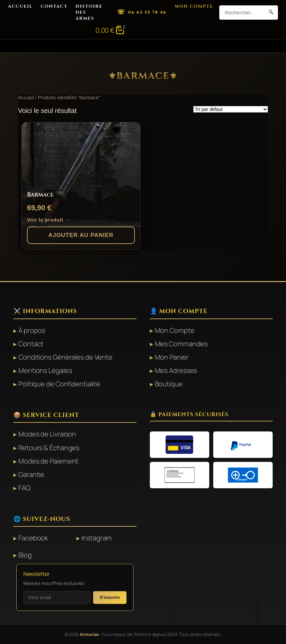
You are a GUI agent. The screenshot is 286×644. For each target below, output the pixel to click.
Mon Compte (194, 6)
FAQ (24, 488)
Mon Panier (172, 357)
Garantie (31, 474)
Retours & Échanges (49, 448)
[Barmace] (81, 174)
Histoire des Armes (89, 12)
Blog (25, 555)
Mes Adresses (176, 370)
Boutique (169, 384)
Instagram (97, 538)
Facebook (33, 538)
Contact (54, 6)
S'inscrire (110, 597)
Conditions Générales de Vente (65, 357)
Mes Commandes (181, 344)
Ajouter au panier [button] (81, 235)
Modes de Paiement (48, 461)
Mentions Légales (45, 370)
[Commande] (231, 109)
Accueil (20, 6)
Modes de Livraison (47, 434)
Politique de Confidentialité (59, 384)
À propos (32, 330)
